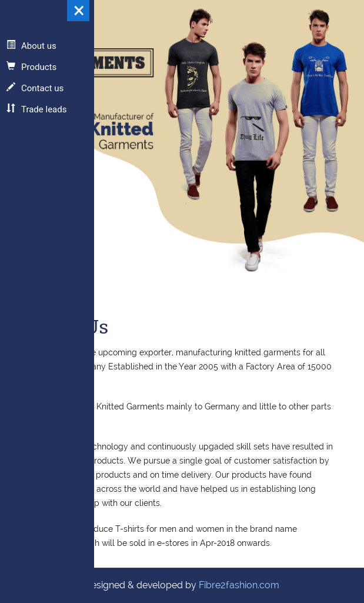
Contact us (35, 88)
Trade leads (36, 109)
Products (31, 67)
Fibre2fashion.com (239, 585)
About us (31, 46)
